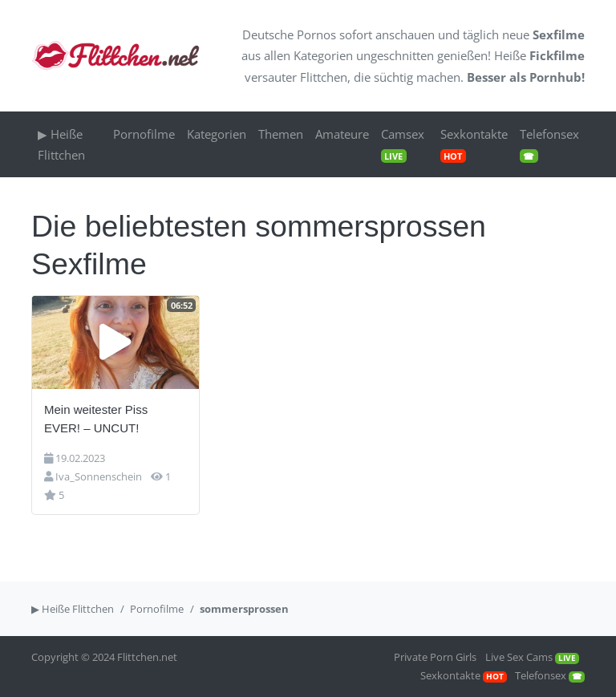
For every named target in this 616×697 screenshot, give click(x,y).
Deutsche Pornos (289, 34)
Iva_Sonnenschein (99, 476)
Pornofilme (144, 134)
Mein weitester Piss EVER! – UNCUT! (96, 419)
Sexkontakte (474, 144)
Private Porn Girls (435, 657)
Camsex (403, 144)
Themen (281, 134)
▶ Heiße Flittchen (61, 144)
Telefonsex (549, 144)
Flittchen (324, 77)
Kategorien (323, 55)
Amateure (342, 134)
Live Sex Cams (532, 657)
